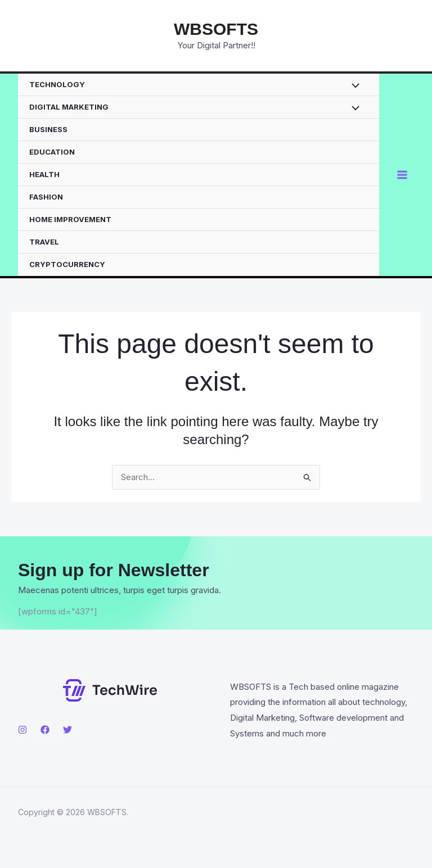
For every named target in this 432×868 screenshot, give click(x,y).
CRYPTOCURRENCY (67, 264)
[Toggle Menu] (352, 87)
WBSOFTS (216, 29)
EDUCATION (52, 152)
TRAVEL (44, 242)
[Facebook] (45, 730)
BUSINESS (48, 129)
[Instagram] (22, 730)
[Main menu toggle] (402, 175)
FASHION (46, 197)
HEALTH (44, 174)
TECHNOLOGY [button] (57, 84)
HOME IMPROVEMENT (70, 219)
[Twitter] (67, 730)
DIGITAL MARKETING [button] (69, 107)
